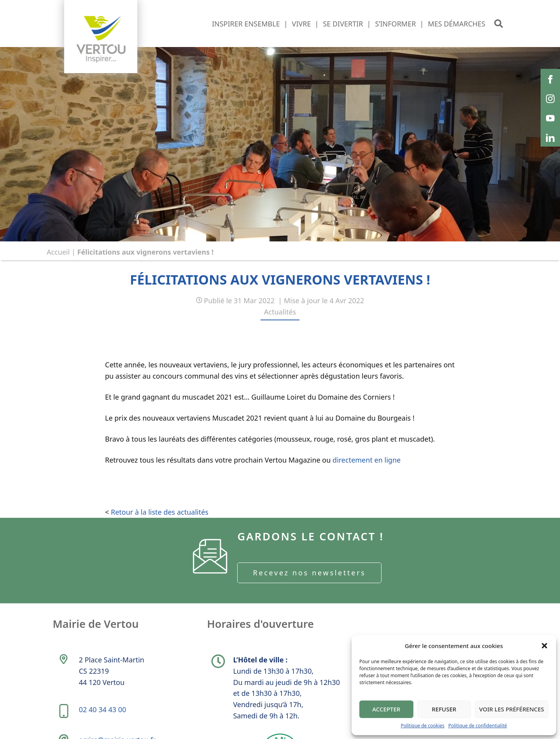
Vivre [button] (302, 24)
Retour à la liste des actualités (160, 512)
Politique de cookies (422, 726)
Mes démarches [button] (457, 24)
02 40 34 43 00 (103, 716)
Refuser (444, 709)
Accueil (58, 252)
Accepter (386, 709)
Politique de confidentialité (478, 726)
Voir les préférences (512, 709)
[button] (544, 646)
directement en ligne (367, 460)
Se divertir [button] (343, 24)
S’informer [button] (395, 24)
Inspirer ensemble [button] (246, 24)
